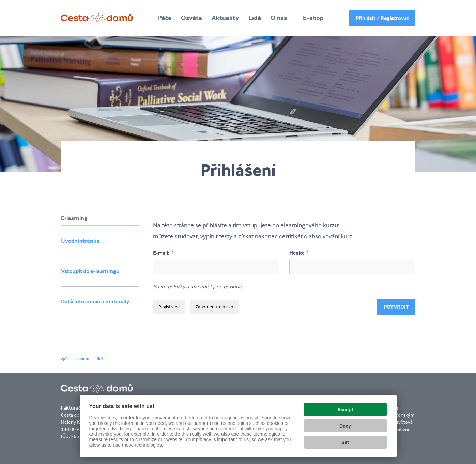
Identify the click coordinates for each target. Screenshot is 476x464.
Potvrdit (396, 307)
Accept (345, 410)
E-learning (74, 218)
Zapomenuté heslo (214, 307)
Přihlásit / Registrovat (382, 18)
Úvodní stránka (80, 241)
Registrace (169, 307)
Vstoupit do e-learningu (90, 271)
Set (345, 442)
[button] (282, 18)
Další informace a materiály (95, 301)
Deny (345, 426)
